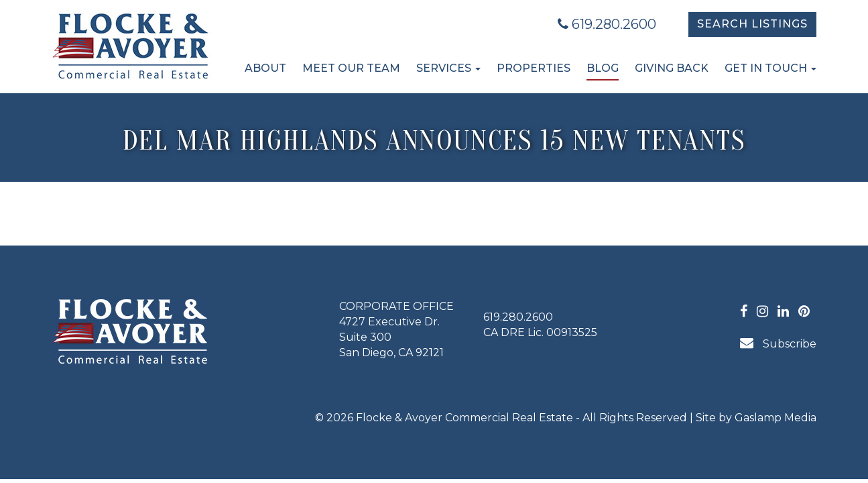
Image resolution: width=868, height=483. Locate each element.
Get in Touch (770, 68)
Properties (534, 68)
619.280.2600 (607, 24)
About (265, 68)
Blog (603, 68)
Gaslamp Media (776, 418)
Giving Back (672, 68)
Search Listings (752, 24)
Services (448, 68)
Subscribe (778, 343)
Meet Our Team (351, 68)
